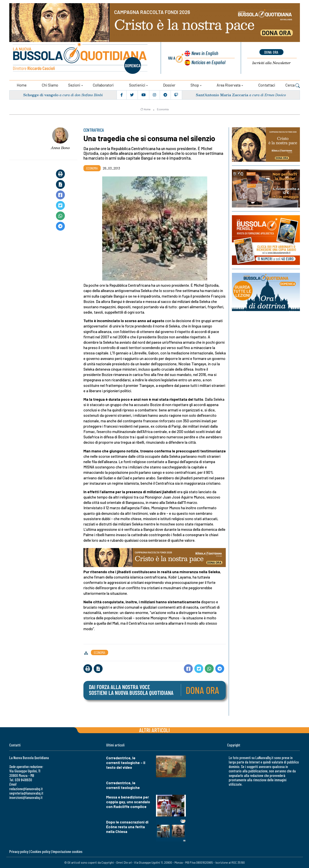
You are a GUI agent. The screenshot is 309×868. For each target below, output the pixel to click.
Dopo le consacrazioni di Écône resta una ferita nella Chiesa (127, 827)
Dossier (169, 85)
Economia (163, 109)
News (205, 53)
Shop (195, 85)
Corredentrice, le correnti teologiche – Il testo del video (126, 763)
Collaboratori (103, 85)
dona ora (271, 52)
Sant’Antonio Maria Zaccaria (222, 95)
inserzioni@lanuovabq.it (26, 797)
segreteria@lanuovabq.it (26, 793)
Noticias (208, 62)
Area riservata (229, 85)
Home (22, 85)
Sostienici (137, 85)
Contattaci (267, 85)
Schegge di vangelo (41, 95)
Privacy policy (19, 851)
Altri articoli (154, 730)
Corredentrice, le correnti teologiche (123, 785)
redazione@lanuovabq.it (26, 789)
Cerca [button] (293, 86)
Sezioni (74, 85)
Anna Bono (60, 148)
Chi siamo (50, 85)
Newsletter (271, 63)
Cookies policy (40, 851)
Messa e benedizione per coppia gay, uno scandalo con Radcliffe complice (128, 802)
